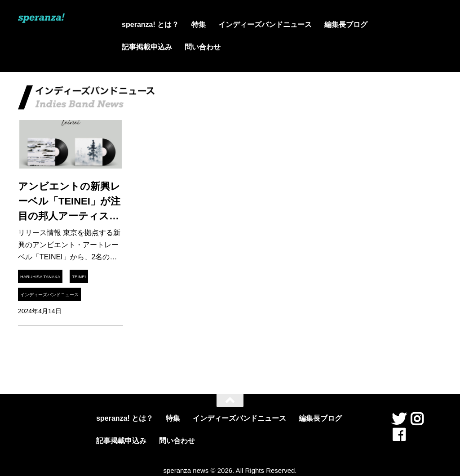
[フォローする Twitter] (399, 419)
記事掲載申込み (147, 47)
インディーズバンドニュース (265, 24)
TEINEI (79, 277)
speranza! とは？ (150, 24)
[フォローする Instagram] (417, 419)
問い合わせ (203, 47)
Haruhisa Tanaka (40, 277)
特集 (199, 24)
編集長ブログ (346, 24)
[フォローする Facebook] (399, 435)
